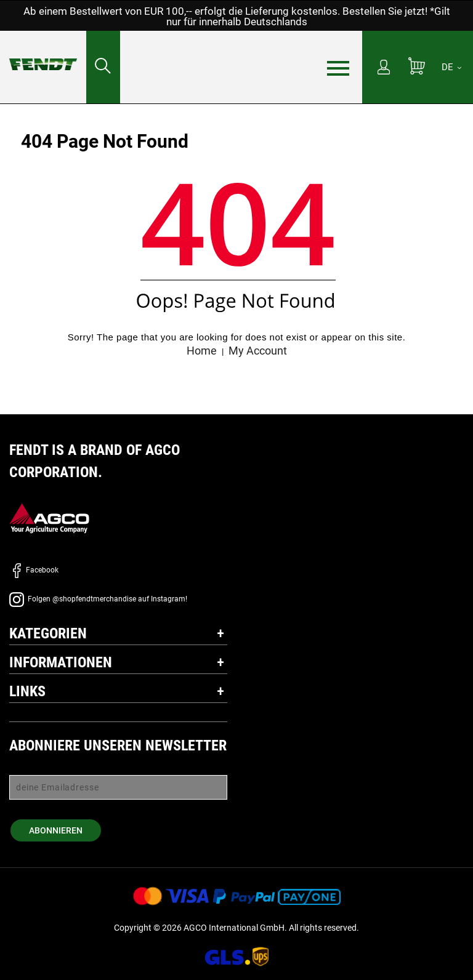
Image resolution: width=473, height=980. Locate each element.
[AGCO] (49, 518)
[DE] (451, 67)
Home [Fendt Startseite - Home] (202, 351)
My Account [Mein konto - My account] (258, 351)
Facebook (34, 570)
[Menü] (338, 68)
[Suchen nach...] (103, 67)
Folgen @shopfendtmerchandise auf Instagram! (98, 599)
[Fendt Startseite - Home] (43, 52)
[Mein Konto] (384, 68)
